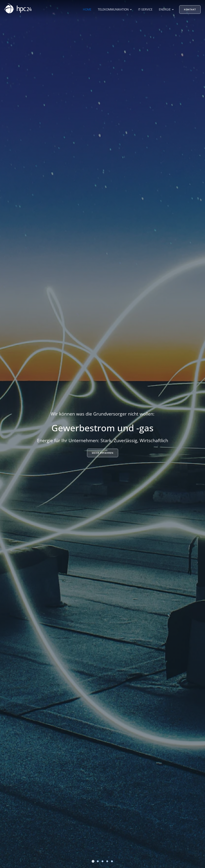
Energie (166, 9)
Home (87, 9)
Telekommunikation (115, 9)
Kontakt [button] (190, 9)
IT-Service (145, 9)
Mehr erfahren (103, 453)
